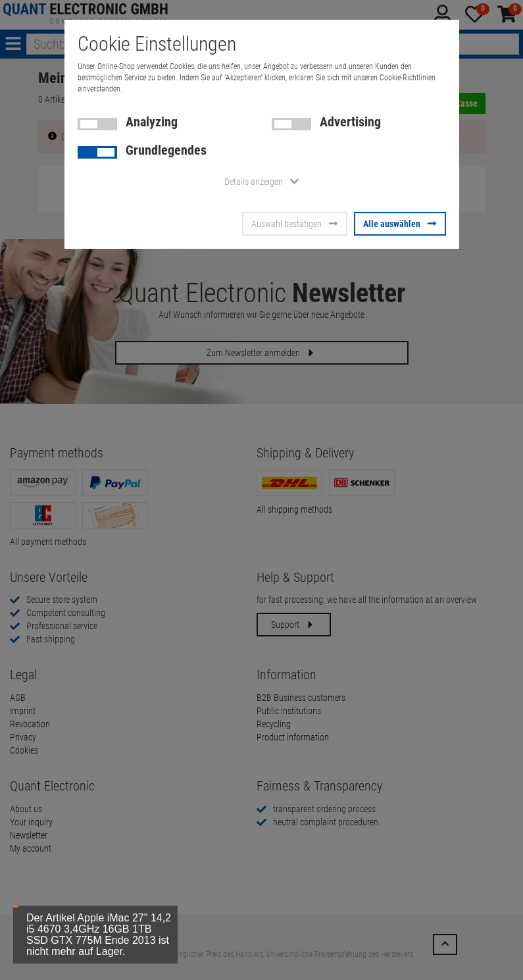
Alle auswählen (400, 224)
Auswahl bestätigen (295, 224)
